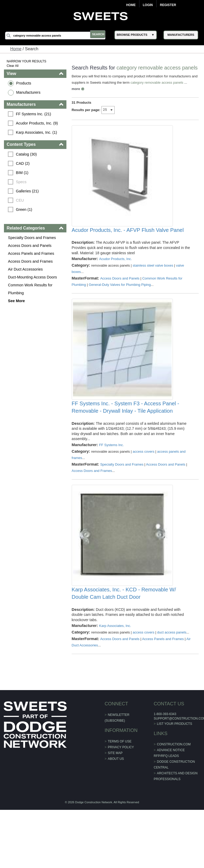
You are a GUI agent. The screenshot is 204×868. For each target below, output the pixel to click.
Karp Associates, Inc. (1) (37, 132)
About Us (116, 814)
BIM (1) (23, 173)
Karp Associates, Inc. (115, 681)
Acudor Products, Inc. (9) (38, 123)
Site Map (115, 808)
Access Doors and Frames (31, 261)
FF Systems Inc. (112, 483)
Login (148, 5)
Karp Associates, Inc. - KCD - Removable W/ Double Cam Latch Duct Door (124, 648)
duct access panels (172, 687)
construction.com (173, 799)
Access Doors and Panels (31, 246)
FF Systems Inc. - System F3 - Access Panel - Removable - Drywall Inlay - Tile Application (126, 446)
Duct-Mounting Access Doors (33, 277)
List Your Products (174, 779)
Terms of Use (120, 796)
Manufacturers (29, 92)
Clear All (14, 66)
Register (168, 5)
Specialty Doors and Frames (33, 238)
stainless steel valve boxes (153, 288)
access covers (144, 490)
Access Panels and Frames (32, 253)
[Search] (58, 36)
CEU (21, 200)
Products (25, 83)
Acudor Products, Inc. (116, 281)
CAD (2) (24, 163)
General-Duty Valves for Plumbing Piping (120, 307)
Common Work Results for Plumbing (31, 289)
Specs (22, 182)
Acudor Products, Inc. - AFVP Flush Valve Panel (128, 252)
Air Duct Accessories (26, 269)
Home (131, 5)
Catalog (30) (27, 154)
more (76, 95)
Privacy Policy (121, 802)
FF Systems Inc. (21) (35, 114)
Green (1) (25, 209)
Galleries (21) (28, 191)
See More (17, 301)
